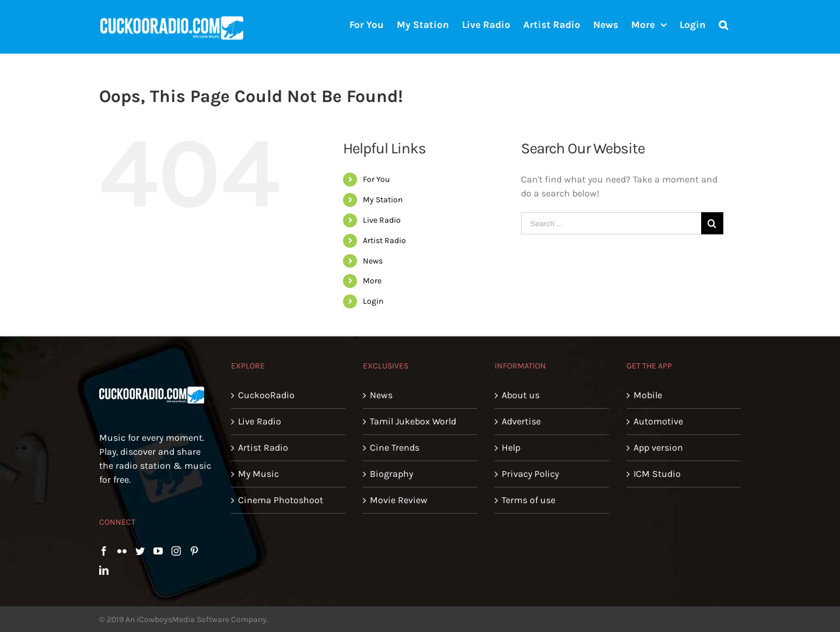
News (373, 261)
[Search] (723, 24)
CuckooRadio (266, 395)
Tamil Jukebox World (413, 421)
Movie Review (399, 500)
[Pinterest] (194, 551)
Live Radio (382, 220)
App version (658, 447)
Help (511, 447)
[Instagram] (176, 551)
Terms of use (528, 500)
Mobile (648, 395)
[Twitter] (140, 551)
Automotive (658, 421)
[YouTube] (158, 551)
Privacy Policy (530, 474)
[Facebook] (104, 551)
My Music (258, 474)
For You (376, 179)
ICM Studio (657, 474)
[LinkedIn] (104, 570)
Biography (391, 474)
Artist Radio (384, 240)
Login (373, 301)
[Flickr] (122, 551)
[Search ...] (611, 223)
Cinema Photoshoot (281, 500)
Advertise (521, 421)
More (372, 281)
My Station (383, 200)
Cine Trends (395, 447)
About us (521, 395)
